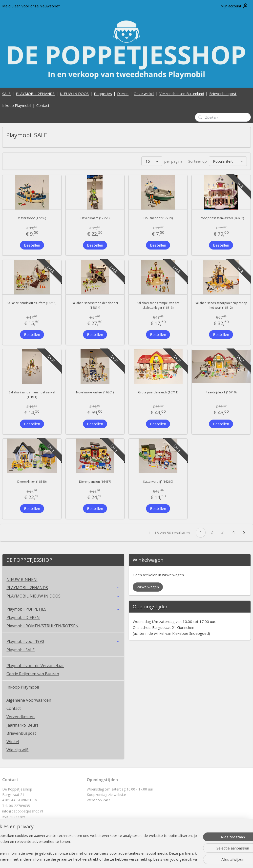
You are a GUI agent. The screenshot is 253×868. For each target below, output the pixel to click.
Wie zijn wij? (17, 750)
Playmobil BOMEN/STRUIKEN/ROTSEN (42, 626)
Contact (43, 105)
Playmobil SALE (21, 650)
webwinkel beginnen (141, 859)
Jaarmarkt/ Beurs (22, 725)
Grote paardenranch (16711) (158, 392)
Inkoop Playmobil (17, 105)
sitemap (112, 859)
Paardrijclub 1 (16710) (221, 392)
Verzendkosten (21, 717)
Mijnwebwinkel (184, 859)
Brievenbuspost (223, 94)
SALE (6, 94)
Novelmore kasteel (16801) (95, 392)
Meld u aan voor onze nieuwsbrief (31, 6)
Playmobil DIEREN (23, 617)
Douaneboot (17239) (158, 218)
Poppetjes (103, 94)
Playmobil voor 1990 (63, 641)
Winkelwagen (148, 587)
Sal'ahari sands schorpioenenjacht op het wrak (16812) (221, 305)
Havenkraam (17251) (95, 218)
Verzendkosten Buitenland (182, 94)
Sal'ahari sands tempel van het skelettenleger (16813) (158, 305)
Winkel (13, 742)
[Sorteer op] (228, 161)
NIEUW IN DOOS (74, 94)
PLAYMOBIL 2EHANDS (35, 94)
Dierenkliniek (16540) (32, 482)
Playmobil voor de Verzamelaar (35, 666)
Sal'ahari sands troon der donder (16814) (95, 305)
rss (122, 859)
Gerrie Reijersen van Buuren (33, 674)
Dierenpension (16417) (95, 482)
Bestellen (32, 245)
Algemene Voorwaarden (29, 700)
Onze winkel (144, 94)
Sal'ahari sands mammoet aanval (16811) (32, 395)
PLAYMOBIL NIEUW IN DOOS (63, 596)
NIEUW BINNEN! (22, 579)
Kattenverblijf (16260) (158, 482)
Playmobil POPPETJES (63, 609)
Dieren (123, 94)
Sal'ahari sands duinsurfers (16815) (32, 303)
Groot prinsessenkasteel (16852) (221, 218)
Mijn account (234, 6)
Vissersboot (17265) (32, 218)
